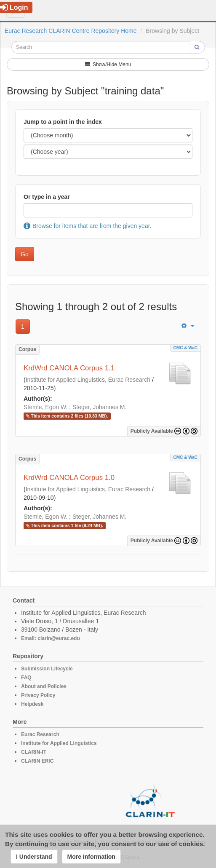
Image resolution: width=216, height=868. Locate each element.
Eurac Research (40, 734)
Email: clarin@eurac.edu (51, 638)
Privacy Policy (38, 695)
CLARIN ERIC (37, 761)
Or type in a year (47, 197)
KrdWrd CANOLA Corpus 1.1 (69, 368)
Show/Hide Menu (108, 64)
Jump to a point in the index (63, 122)
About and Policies (44, 686)
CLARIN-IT (34, 752)
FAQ (26, 678)
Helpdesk (32, 704)
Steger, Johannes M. (99, 407)
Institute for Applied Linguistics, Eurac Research (88, 380)
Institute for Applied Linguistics (59, 743)
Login (14, 7)
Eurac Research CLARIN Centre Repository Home (71, 31)
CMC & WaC (185, 348)
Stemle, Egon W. (45, 407)
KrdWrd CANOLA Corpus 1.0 (69, 478)
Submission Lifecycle (47, 669)
